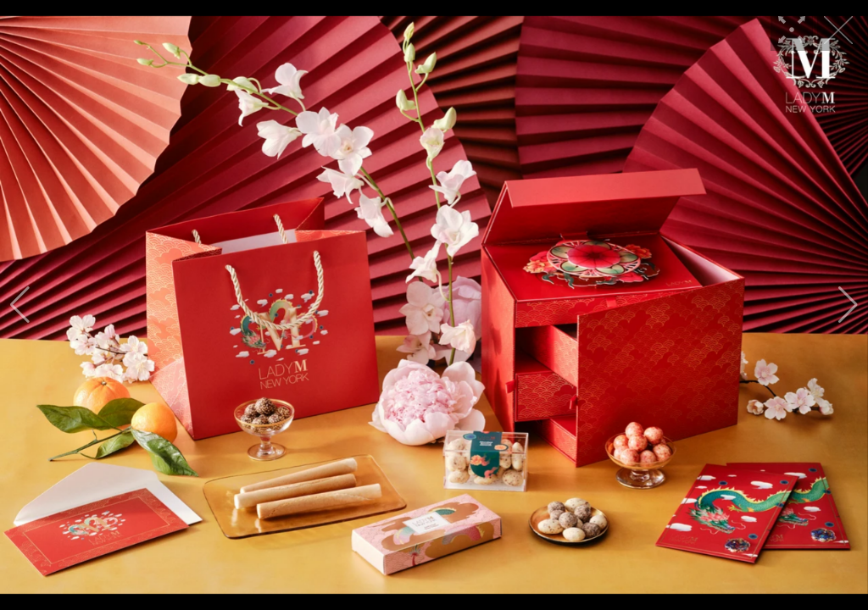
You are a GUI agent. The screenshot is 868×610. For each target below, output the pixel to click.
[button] (20, 305)
